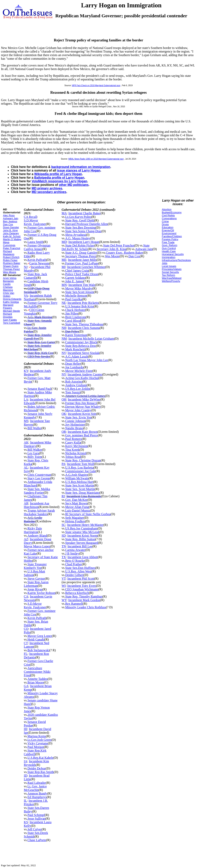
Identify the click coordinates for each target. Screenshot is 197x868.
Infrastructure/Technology (176, 260)
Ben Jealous (10, 221)
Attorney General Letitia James (85, 396)
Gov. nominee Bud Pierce (82, 435)
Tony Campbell (12, 323)
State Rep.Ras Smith (41, 772)
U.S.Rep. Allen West (78, 571)
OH (64, 399)
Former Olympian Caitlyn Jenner (37, 247)
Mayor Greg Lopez (40, 636)
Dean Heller (73, 364)
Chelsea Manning (8, 289)
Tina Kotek (72, 450)
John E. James (74, 281)
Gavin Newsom (39, 263)
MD (64, 242)
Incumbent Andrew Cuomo (85, 374)
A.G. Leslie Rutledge (33, 519)
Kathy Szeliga (11, 302)
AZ (26, 539)
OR (64, 432)
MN (64, 285)
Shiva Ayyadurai (76, 235)
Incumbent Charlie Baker (85, 213)
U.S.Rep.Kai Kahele (40, 758)
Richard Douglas (8, 315)
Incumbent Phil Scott (81, 579)
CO (26, 629)
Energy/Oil (168, 230)
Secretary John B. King (111, 249)
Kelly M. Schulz (12, 236)
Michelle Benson (76, 296)
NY (64, 374)
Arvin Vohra (10, 278)
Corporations (169, 218)
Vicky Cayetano (38, 743)
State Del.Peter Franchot (119, 245)
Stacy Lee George (39, 478)
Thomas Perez (11, 269)
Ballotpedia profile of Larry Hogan (59, 178)
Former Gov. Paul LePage (82, 263)
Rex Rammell (74, 604)
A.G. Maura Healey (78, 238)
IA (26, 761)
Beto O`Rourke (75, 561)
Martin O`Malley (12, 239)
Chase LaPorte (37, 840)
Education (168, 227)
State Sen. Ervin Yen (78, 417)
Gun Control (169, 248)
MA (64, 213)
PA (63, 464)
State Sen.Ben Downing (80, 228)
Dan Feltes (72, 331)
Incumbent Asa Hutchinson (37, 505)
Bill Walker (35, 450)
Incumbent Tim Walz (82, 285)
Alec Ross (9, 215)
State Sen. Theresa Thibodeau (84, 324)
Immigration (169, 257)
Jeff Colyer (35, 829)
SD (63, 536)
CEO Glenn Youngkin (34, 312)
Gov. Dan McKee (76, 500)
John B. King (10, 230)
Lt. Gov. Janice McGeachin (35, 788)
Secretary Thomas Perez (81, 256)
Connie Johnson (76, 421)
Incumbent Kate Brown (83, 432)
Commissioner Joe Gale (80, 471)
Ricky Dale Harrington (33, 530)
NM (64, 339)
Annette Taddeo (38, 679)
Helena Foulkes (75, 521)
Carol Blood (73, 321)
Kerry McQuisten (76, 446)
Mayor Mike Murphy (79, 288)
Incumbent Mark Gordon (84, 600)
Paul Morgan (36, 747)
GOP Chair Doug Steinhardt (37, 290)
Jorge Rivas (35, 589)
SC (63, 525)
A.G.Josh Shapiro (77, 475)
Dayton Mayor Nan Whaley (83, 407)
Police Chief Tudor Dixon (82, 274)
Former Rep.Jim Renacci (81, 403)
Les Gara (33, 453)
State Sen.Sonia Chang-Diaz (83, 231)
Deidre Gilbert (75, 575)
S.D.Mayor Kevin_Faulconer (35, 222)
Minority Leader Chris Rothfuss (86, 607)
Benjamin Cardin (8, 283)
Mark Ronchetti (75, 349)
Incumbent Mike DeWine (84, 399)
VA (26, 296)
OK (64, 414)
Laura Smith (35, 242)
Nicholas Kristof (76, 453)
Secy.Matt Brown (76, 503)
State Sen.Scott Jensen (80, 292)
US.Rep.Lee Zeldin (78, 389)
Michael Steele (11, 311)
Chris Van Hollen (9, 295)
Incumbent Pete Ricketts (83, 303)
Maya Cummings (9, 244)
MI (63, 267)
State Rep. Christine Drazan (83, 460)
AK (26, 442)
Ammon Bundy (37, 793)
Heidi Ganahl (36, 639)
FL (26, 654)
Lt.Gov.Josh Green (39, 740)
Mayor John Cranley (78, 410)
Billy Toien (35, 457)
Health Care (169, 251)
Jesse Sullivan (36, 819)
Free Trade (168, 242)
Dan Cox (8, 224)
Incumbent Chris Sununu (84, 328)
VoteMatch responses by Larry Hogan (59, 181)
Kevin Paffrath (37, 260)
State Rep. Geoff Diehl (80, 220)
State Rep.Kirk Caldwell (35, 752)
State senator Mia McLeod (82, 532)
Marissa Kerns (37, 736)
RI (63, 496)
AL (26, 468)
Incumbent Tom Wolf (81, 464)
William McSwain (77, 478)
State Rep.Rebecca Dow (81, 346)
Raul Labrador (37, 783)
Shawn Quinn (11, 266)
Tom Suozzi (73, 392)
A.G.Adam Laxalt (77, 356)
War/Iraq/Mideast (172, 278)
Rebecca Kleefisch (77, 593)
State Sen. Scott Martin (80, 489)
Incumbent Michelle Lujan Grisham (91, 339)
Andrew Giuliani (76, 385)
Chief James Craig (77, 271)
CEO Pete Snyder (39, 356)
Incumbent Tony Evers (82, 586)
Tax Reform (168, 275)
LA (26, 399)
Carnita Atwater (75, 550)
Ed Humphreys (37, 797)
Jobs (164, 263)
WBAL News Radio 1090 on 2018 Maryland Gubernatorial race (96, 159)
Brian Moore (36, 682)
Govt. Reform (169, 245)
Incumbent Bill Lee (80, 546)
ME (64, 260)
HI (26, 729)
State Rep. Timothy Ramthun (84, 596)
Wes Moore (10, 272)
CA (26, 596)
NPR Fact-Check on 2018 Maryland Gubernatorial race (96, 85)
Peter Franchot (12, 248)
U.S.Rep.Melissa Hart (79, 482)
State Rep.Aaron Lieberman (36, 584)
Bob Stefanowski (38, 650)
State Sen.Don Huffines (80, 568)
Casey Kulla (73, 442)
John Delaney (11, 233)
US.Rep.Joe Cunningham (81, 528)
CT (26, 643)
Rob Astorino (74, 382)
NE (64, 303)
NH (64, 328)
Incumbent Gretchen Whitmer (86, 267)
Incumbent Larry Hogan (84, 242)
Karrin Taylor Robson (41, 593)
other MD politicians (74, 185)
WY (64, 600)
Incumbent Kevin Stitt (82, 414)
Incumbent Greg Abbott (83, 557)
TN (64, 546)
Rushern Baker (12, 263)
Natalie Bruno (74, 428)
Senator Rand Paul (39, 389)
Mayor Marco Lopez (37, 546)
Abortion (167, 209)
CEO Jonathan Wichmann (82, 589)
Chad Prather (74, 564)
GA (26, 686)
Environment (169, 233)
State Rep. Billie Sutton (80, 539)
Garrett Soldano (75, 278)
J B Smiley (72, 553)
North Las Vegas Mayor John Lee (87, 360)
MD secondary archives (49, 192)
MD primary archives (47, 188)
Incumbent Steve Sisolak (83, 353)
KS (26, 822)
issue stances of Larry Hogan (79, 170)
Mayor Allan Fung (77, 507)
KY (26, 371)
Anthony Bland (37, 536)
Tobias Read (73, 457)
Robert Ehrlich (11, 257)
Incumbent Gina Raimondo (84, 496)
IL (25, 801)
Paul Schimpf (36, 815)
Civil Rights (168, 215)
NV (64, 353)
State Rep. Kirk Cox (40, 353)
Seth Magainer (75, 518)
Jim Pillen (72, 314)
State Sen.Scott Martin (80, 485)
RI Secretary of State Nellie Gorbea (88, 514)
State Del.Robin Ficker (80, 245)
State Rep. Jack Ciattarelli (35, 276)
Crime (165, 221)
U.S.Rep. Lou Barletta (79, 468)
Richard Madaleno (9, 253)
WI (63, 586)
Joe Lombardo (74, 367)
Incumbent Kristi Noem (82, 536)
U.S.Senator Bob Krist (80, 306)
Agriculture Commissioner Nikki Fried (37, 672)
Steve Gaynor (36, 579)
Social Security (170, 272)
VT (64, 579)
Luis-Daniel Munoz (78, 511)
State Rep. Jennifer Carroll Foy (38, 337)
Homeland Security (173, 254)
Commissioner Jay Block (81, 342)
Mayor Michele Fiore (79, 371)
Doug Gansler (11, 227)
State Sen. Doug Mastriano (82, 493)
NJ (26, 267)
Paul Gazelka (74, 299)
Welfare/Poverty (171, 281)
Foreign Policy (170, 239)
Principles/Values (172, 269)
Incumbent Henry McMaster (85, 525)
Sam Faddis (10, 320)
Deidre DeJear (37, 768)
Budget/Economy (172, 212)
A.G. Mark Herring (40, 317)
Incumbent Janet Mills (82, 260)
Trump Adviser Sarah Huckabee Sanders (39, 512)
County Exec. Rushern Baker (124, 253)
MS (26, 421)
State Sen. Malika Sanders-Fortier (37, 491)
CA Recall (30, 217)
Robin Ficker (10, 260)
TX (64, 557)
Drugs (165, 224)
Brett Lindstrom (76, 317)
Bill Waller (34, 428)
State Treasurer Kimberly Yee (35, 566)
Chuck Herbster (75, 310)
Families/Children (172, 236)
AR (26, 503)
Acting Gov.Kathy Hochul (82, 378)
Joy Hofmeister (75, 425)
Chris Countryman (39, 475)
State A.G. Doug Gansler (81, 253)
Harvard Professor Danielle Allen (87, 224)
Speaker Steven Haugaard (82, 543)
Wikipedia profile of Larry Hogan (58, 174)
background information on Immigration (81, 167)
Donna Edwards (12, 299)
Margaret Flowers (8, 306)
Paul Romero (74, 439)
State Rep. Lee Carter (41, 342)
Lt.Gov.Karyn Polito (78, 217)
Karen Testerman (76, 335)
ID (26, 776)
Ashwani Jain (11, 218)
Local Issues (169, 266)
